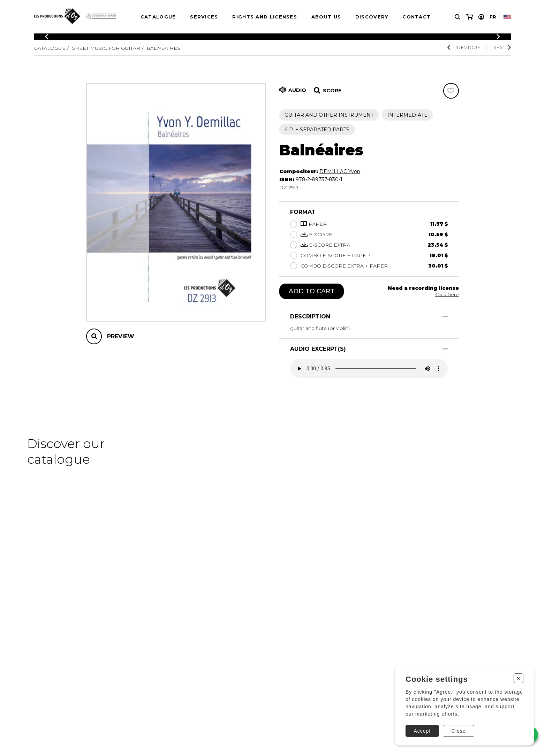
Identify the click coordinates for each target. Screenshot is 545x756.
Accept (422, 731)
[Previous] (47, 37)
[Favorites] (451, 91)
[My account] (481, 17)
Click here (447, 294)
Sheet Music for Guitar (106, 48)
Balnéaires (163, 48)
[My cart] (470, 17)
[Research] (457, 17)
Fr (493, 17)
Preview (121, 336)
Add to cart (312, 291)
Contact (417, 17)
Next (501, 47)
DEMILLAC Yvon (340, 171)
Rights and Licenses (265, 17)
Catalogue (158, 17)
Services (204, 17)
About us (326, 17)
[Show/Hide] (445, 317)
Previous (464, 47)
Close (459, 731)
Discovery (372, 17)
